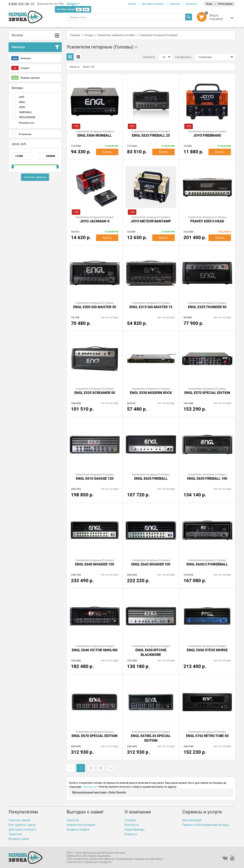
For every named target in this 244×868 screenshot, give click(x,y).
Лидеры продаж (26, 78)
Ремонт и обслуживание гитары (205, 825)
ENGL (22, 102)
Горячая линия (19, 820)
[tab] (35, 35)
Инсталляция (192, 820)
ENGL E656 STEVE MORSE (207, 650)
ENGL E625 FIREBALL (151, 478)
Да (79, 10)
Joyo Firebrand (207, 135)
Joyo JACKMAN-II (95, 221)
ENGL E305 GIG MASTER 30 (95, 307)
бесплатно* (90, 787)
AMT (22, 97)
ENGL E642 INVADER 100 (151, 564)
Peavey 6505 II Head (207, 221)
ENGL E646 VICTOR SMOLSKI (95, 650)
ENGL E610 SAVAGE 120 (95, 478)
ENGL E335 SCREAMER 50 (95, 393)
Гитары (89, 35)
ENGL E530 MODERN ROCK (151, 393)
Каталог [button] (18, 35)
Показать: (149, 57)
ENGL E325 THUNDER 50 (207, 307)
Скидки (20, 68)
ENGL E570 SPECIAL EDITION (207, 393)
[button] (216, 18)
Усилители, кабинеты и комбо (116, 35)
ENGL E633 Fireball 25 (151, 135)
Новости (73, 820)
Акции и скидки (78, 829)
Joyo (22, 107)
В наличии (25, 134)
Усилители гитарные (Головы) (158, 35)
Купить (107, 152)
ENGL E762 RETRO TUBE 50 (207, 736)
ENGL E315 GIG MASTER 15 (151, 307)
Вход (209, 4)
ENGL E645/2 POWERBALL (207, 564)
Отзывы (130, 820)
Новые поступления (81, 825)
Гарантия (175, 4)
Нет (86, 10)
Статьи (132, 4)
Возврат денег (19, 839)
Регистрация (225, 4)
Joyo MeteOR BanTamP (151, 221)
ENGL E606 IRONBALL (95, 135)
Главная (75, 35)
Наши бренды (135, 829)
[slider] (13, 165)
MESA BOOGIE (27, 117)
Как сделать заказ (22, 825)
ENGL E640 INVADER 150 (95, 564)
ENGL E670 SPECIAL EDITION (95, 736)
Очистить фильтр (35, 177)
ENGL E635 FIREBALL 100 (207, 478)
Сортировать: (183, 57)
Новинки (21, 58)
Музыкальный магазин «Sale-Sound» (99, 792)
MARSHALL (26, 112)
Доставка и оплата (153, 4)
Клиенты (131, 834)
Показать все (26, 123)
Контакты (191, 4)
